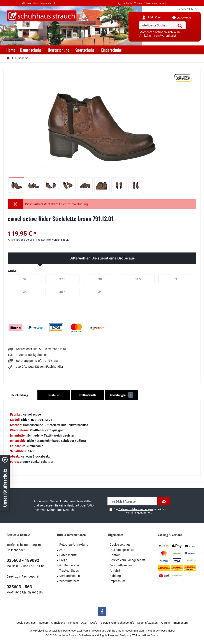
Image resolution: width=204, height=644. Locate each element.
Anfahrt (115, 571)
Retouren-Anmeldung (74, 545)
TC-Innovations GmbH (145, 635)
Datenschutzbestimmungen (136, 509)
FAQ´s (63, 560)
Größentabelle (88, 395)
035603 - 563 (19, 587)
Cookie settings (120, 545)
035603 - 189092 (23, 560)
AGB (62, 550)
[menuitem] (186, 9)
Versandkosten (70, 576)
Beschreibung (20, 395)
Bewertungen (121, 395)
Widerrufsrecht (69, 581)
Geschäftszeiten (121, 565)
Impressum (117, 581)
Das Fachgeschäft (122, 550)
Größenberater (69, 565)
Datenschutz (68, 555)
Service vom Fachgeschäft (127, 560)
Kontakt (115, 555)
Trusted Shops (69, 571)
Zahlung (115, 576)
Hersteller (54, 395)
